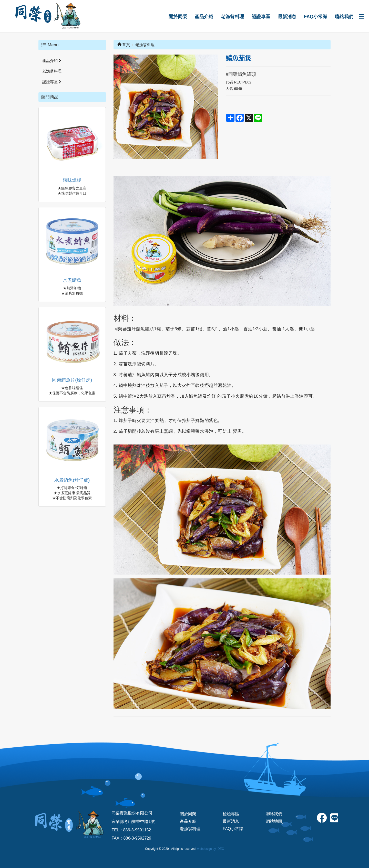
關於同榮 (178, 17)
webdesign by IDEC (211, 849)
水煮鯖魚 (72, 280)
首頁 (124, 45)
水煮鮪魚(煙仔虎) (72, 480)
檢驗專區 (231, 814)
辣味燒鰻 (72, 180)
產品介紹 (204, 17)
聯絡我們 (344, 17)
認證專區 (261, 17)
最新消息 (287, 17)
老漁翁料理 (232, 17)
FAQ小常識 (316, 17)
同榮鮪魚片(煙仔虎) (72, 380)
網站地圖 (274, 821)
